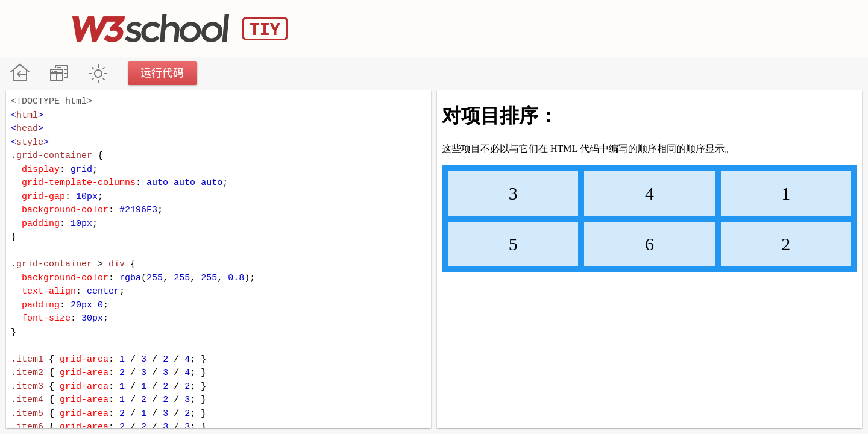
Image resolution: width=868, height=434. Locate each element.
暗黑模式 (98, 73)
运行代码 (163, 73)
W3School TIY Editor (180, 28)
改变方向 (59, 73)
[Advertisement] (576, 27)
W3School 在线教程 (20, 73)
